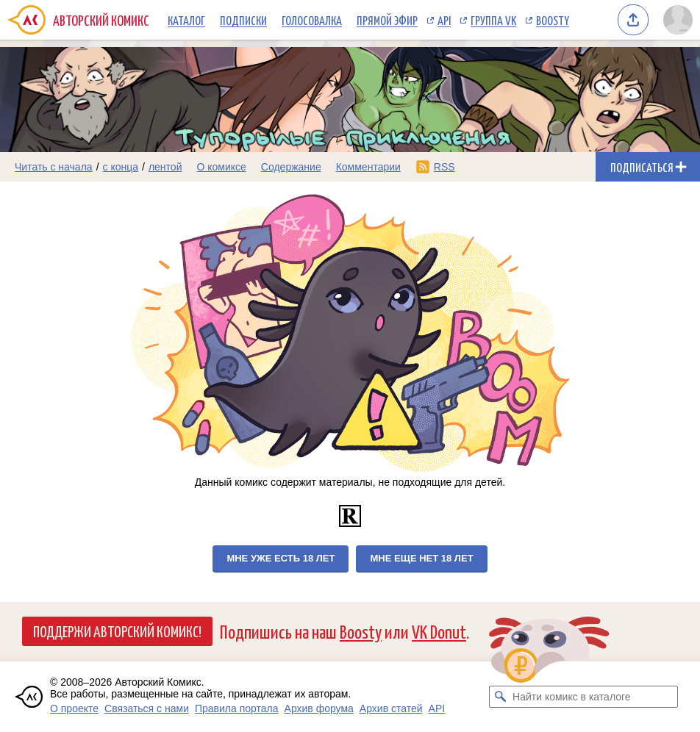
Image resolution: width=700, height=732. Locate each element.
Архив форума (319, 708)
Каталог (186, 20)
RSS (444, 167)
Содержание (291, 167)
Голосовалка (312, 20)
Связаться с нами (147, 708)
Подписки (243, 20)
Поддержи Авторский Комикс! (117, 631)
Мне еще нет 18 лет (421, 558)
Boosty (553, 20)
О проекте (74, 708)
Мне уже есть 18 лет (281, 558)
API (444, 20)
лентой (165, 167)
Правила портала (237, 708)
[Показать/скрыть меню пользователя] (678, 20)
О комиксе (221, 167)
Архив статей (391, 708)
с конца (121, 167)
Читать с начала (54, 167)
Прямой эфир (387, 20)
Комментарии (368, 167)
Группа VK (493, 20)
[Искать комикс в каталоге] (500, 697)
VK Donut (439, 631)
